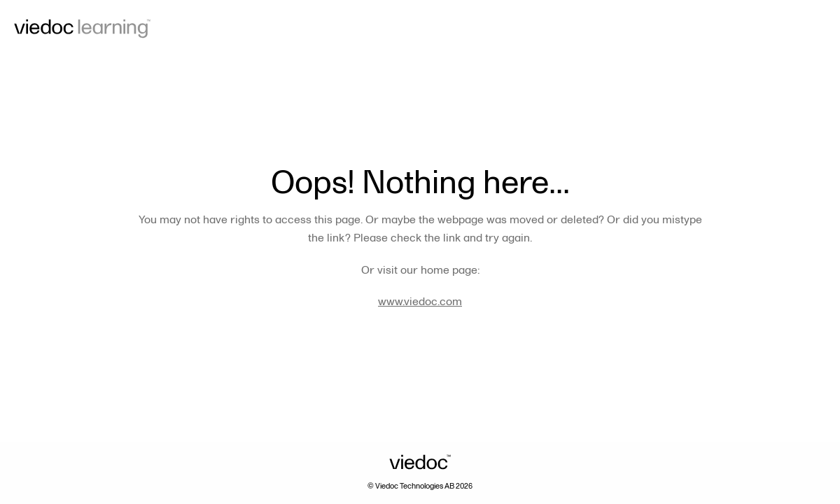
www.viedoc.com (420, 302)
